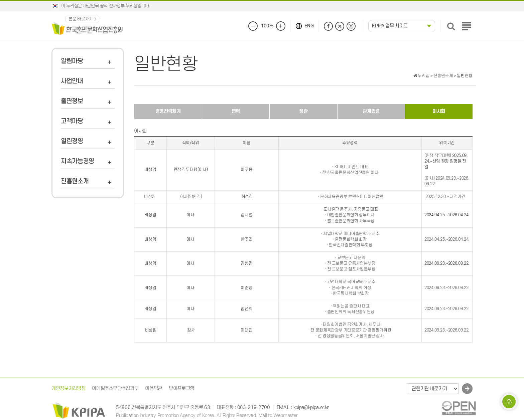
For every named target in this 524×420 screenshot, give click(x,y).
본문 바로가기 (81, 19)
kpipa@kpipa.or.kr (311, 407)
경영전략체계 (168, 111)
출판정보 (72, 101)
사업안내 (72, 81)
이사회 (439, 111)
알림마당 (72, 61)
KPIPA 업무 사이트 (390, 26)
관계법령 (371, 111)
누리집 (421, 76)
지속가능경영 (78, 161)
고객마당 (72, 121)
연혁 (236, 111)
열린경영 (72, 141)
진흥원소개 (75, 181)
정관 (303, 111)
